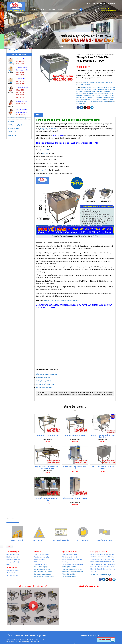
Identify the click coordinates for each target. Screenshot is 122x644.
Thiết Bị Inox (13, 207)
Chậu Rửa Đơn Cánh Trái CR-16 (75, 435)
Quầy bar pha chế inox (13, 570)
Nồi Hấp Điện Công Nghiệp (17, 179)
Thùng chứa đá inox (101, 91)
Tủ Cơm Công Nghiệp (15, 236)
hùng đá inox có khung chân (96, 89)
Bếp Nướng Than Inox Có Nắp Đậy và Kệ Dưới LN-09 (103, 436)
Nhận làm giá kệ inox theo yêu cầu (73, 572)
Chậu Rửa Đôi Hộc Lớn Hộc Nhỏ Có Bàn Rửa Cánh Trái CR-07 (47, 468)
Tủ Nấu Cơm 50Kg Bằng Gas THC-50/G (75, 498)
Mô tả (39, 115)
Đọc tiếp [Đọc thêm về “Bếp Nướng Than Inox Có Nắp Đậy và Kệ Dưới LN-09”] (103, 441)
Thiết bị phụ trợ (13, 211)
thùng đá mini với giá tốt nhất (103, 97)
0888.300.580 (20, 84)
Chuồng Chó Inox (14, 165)
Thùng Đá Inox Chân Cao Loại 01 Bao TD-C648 (103, 468)
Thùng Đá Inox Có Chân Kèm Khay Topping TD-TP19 (61, 300)
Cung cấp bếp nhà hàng (69, 567)
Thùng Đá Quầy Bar (16, 232)
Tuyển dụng (112, 4)
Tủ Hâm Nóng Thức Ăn (16, 240)
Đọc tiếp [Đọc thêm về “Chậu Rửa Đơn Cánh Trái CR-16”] (75, 441)
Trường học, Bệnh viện (13, 562)
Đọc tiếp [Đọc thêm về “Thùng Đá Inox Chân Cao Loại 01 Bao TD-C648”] (103, 471)
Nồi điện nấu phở (15, 131)
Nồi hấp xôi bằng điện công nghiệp (44, 577)
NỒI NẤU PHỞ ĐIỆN (105, 575)
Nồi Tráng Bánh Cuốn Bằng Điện (19, 200)
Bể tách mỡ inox (14, 147)
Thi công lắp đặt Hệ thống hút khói (73, 564)
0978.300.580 (20, 92)
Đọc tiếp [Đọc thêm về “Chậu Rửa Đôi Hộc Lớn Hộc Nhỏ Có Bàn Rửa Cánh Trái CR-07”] (47, 473)
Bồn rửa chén (11, 126)
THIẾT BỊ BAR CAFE (12, 567)
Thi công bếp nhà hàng (69, 577)
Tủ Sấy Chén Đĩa (14, 254)
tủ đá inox (112, 101)
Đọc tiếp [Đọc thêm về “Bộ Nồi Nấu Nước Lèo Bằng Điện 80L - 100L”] (47, 503)
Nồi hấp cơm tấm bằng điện (43, 574)
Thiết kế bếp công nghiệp (70, 555)
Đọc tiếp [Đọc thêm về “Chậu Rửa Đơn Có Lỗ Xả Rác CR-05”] (47, 441)
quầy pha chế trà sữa (90, 91)
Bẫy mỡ (24, 131)
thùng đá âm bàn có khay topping (88, 93)
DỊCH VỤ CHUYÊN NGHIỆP (70, 552)
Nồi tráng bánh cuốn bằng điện (43, 572)
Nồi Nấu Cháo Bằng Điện (16, 190)
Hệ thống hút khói (40, 559)
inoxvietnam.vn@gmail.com (108, 11)
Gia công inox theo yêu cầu (70, 562)
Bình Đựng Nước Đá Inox (16, 154)
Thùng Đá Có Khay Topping (18, 225)
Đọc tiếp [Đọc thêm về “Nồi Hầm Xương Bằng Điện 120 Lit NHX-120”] (75, 471)
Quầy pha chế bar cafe (13, 559)
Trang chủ (33, 9)
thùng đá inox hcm (89, 97)
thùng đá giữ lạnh (103, 93)
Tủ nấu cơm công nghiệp (42, 557)
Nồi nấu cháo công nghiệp (42, 569)
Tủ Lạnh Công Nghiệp (15, 250)
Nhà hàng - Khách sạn (13, 555)
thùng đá (43, 170)
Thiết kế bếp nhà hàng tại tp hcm (72, 569)
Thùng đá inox (11, 573)
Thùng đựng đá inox (98, 99)
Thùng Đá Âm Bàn (15, 221)
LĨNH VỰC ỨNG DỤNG (13, 552)
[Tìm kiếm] (81, 9)
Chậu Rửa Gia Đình (14, 161)
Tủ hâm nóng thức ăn (41, 564)
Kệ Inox (11, 172)
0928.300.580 (20, 90)
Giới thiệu (43, 9)
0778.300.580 (20, 97)
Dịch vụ (60, 9)
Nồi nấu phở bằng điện (41, 567)
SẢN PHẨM (38, 552)
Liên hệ (74, 9)
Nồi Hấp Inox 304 (14, 183)
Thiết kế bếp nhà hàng (69, 574)
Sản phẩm (52, 9)
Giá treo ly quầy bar (12, 575)
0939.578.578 (105, 9)
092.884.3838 (20, 61)
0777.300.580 (20, 81)
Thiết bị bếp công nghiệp (42, 555)
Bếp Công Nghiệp (14, 151)
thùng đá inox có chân (98, 95)
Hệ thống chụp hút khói (16, 168)
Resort (8, 564)
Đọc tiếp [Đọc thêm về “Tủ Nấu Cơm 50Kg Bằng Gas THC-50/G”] (75, 504)
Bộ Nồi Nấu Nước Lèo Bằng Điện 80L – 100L (47, 499)
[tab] (39, 115)
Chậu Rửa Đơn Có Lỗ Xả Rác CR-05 (47, 435)
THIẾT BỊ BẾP (94, 575)
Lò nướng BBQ (13, 175)
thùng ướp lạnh (104, 101)
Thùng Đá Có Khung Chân (17, 228)
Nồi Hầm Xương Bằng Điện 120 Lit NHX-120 (75, 468)
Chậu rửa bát (21, 126)
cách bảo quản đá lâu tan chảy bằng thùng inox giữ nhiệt (97, 88)
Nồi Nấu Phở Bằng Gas (16, 197)
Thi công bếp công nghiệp (70, 557)
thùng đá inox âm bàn (85, 95)
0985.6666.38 (20, 73)
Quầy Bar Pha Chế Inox (16, 204)
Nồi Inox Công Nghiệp (15, 186)
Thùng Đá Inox (14, 218)
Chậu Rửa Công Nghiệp (16, 158)
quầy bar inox (108, 89)
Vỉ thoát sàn (12, 258)
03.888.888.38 (21, 104)
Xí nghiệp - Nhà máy (12, 557)
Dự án (68, 9)
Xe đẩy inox (12, 261)
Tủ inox (11, 247)
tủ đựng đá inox (81, 103)
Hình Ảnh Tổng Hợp (99, 4)
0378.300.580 (20, 95)
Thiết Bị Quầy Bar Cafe (16, 214)
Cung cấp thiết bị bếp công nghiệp (72, 559)
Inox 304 (45, 153)
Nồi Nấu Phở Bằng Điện (16, 193)
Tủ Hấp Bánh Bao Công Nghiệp (18, 243)
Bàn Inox (11, 144)
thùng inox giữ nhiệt (94, 101)
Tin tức (87, 4)
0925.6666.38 (20, 75)
